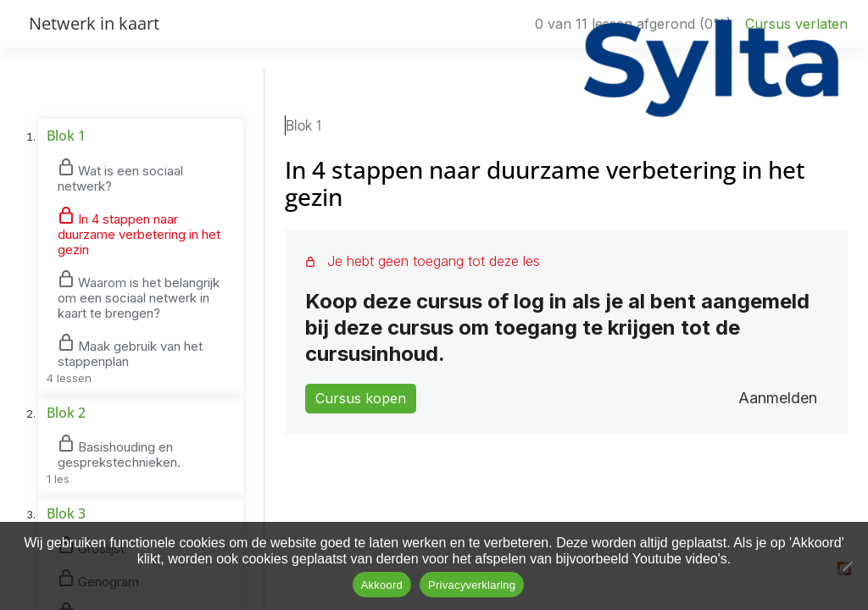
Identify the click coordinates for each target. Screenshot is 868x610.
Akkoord (382, 585)
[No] (847, 566)
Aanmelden (778, 398)
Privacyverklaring (472, 585)
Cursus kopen (361, 398)
